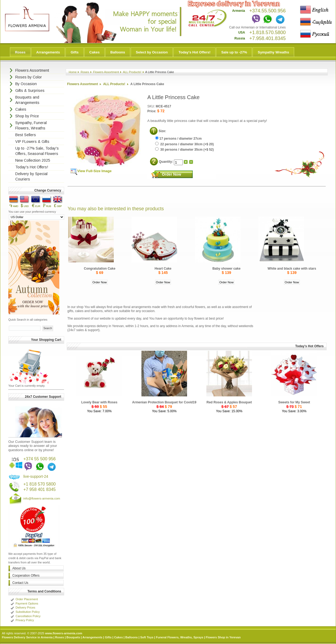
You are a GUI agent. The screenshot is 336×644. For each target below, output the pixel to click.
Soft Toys (147, 637)
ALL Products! (132, 72)
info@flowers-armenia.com (42, 498)
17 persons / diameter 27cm (178, 139)
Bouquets (73, 637)
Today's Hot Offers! (194, 52)
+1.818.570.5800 (268, 32)
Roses (20, 52)
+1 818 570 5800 (40, 484)
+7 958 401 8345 (40, 489)
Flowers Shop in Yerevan (223, 637)
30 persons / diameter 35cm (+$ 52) (184, 150)
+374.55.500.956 (268, 11)
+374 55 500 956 (40, 459)
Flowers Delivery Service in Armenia (27, 637)
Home (73, 72)
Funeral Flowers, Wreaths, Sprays (180, 637)
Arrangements (48, 52)
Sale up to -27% (234, 52)
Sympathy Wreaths (273, 52)
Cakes (94, 52)
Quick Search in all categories (28, 320)
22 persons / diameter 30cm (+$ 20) (184, 144)
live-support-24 (36, 476)
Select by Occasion (152, 52)
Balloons (118, 52)
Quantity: (166, 162)
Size (162, 131)
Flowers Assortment (106, 72)
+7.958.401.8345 (268, 38)
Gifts (75, 52)
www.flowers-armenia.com (64, 633)
